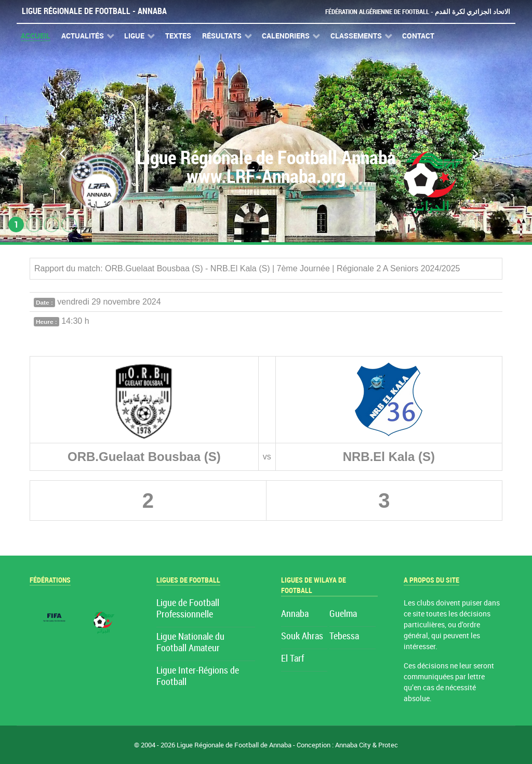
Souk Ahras (302, 636)
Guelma (343, 614)
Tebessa (344, 636)
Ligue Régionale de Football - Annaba (94, 11)
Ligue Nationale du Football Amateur (190, 643)
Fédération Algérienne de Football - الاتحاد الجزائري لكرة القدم (418, 12)
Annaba (295, 614)
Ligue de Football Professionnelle (188, 609)
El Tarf (292, 659)
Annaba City (353, 745)
